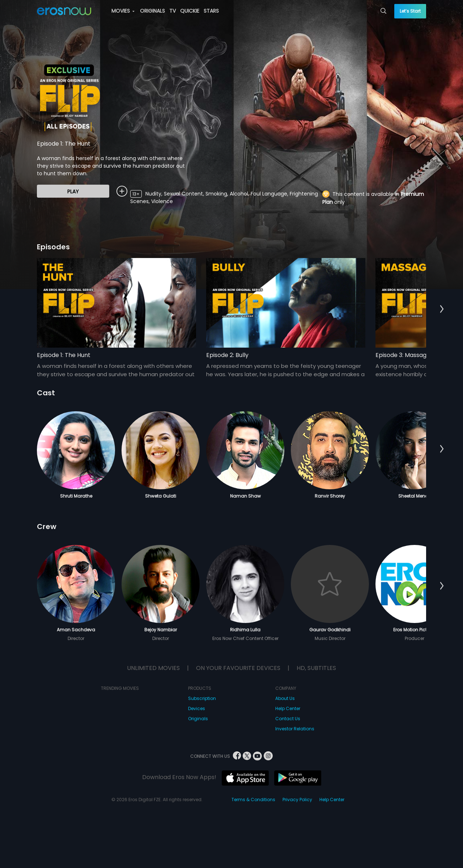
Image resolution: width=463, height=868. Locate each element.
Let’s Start (410, 11)
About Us (285, 698)
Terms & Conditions (253, 800)
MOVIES (123, 11)
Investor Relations (295, 729)
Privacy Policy (297, 800)
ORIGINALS (152, 11)
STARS (211, 11)
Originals (198, 719)
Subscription (202, 698)
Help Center (288, 708)
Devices (197, 708)
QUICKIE (190, 11)
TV (173, 11)
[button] (442, 309)
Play (73, 192)
